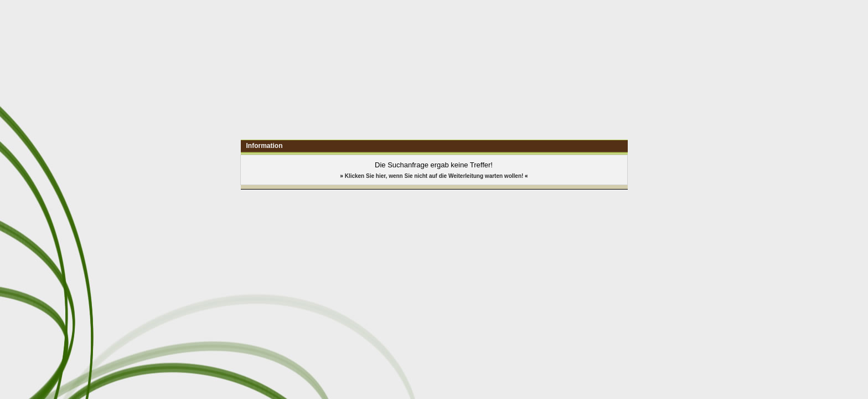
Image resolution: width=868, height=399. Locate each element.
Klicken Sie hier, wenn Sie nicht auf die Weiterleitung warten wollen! (434, 176)
